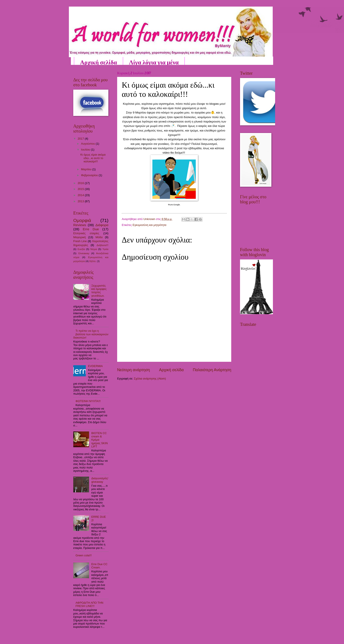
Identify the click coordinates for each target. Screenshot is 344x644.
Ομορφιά (82, 220)
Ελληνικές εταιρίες (86, 233)
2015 (81, 189)
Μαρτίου (87, 169)
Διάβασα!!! (102, 245)
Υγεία (105, 249)
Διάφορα (102, 225)
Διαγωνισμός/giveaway (100, 480)
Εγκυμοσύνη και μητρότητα (149, 225)
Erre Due (91, 229)
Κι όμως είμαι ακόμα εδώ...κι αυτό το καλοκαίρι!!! (93, 158)
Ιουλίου (86, 150)
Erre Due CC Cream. (99, 566)
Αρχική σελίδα (99, 62)
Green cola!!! (84, 555)
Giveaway (84, 253)
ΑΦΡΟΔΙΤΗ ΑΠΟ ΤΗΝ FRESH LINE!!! (89, 604)
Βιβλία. (93, 261)
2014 (81, 195)
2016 (81, 183)
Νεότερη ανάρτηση (133, 370)
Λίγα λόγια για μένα (154, 62)
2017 (81, 139)
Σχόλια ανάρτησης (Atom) (150, 379)
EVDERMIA (95, 366)
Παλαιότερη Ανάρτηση (212, 370)
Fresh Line (80, 241)
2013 (81, 201)
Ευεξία (81, 249)
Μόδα (99, 237)
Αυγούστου (88, 144)
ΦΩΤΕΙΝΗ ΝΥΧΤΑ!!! (88, 401)
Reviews (80, 225)
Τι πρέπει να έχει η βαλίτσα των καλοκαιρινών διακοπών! (91, 334)
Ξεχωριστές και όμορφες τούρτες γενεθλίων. (99, 291)
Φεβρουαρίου (90, 175)
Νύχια (94, 249)
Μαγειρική (80, 237)
